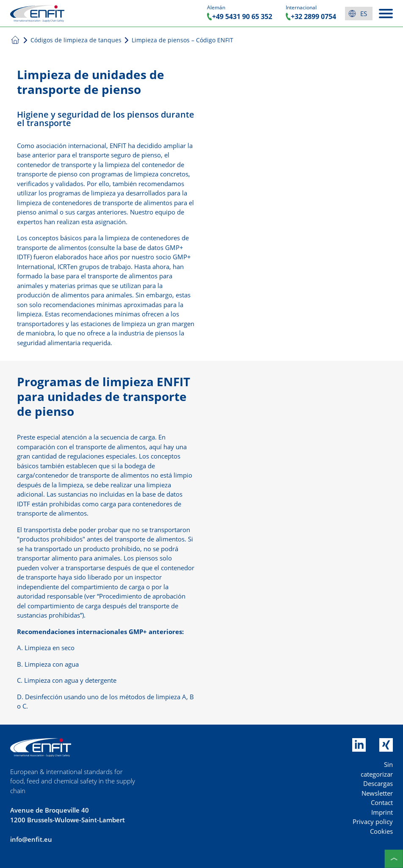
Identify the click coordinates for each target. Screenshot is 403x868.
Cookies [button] (381, 831)
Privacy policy (373, 821)
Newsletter (377, 793)
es (364, 14)
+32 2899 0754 (313, 16)
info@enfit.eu (31, 839)
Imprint (382, 812)
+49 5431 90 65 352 (242, 16)
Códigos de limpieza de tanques (76, 40)
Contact (382, 802)
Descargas (378, 783)
